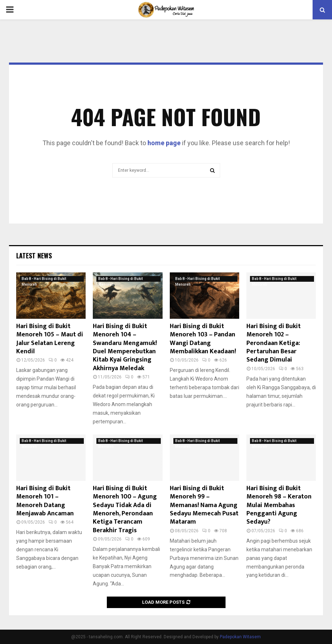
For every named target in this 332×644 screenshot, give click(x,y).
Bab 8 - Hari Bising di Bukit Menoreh (44, 279)
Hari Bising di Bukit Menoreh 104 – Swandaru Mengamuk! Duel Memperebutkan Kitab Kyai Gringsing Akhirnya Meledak (125, 347)
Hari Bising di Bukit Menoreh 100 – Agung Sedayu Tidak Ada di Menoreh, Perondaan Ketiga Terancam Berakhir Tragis (125, 509)
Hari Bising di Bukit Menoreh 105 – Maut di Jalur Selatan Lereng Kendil (50, 339)
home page (164, 143)
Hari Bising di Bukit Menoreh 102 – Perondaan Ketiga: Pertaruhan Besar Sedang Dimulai (274, 343)
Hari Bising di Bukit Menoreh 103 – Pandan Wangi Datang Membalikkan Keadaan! (203, 339)
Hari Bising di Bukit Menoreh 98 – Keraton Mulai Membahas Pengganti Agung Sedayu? (279, 505)
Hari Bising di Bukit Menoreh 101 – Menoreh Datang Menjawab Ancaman (45, 501)
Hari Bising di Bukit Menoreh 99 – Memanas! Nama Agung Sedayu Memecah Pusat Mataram (204, 505)
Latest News (34, 256)
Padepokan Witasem (240, 637)
